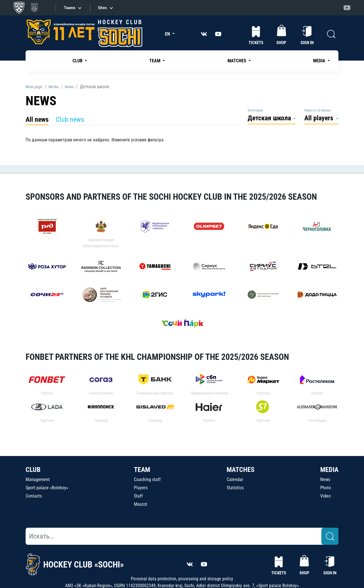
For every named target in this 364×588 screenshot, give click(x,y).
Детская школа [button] (270, 118)
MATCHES (241, 470)
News (325, 479)
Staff (138, 496)
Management (38, 479)
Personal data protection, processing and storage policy (182, 579)
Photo (326, 488)
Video (325, 496)
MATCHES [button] (237, 61)
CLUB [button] (78, 61)
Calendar (235, 479)
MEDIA (329, 470)
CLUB (33, 470)
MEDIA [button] (320, 61)
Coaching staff (147, 479)
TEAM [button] (155, 61)
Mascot (141, 504)
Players (141, 488)
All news (37, 119)
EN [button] (168, 34)
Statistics (235, 488)
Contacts (34, 496)
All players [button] (320, 118)
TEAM (142, 470)
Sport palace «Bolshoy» (47, 488)
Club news (70, 119)
